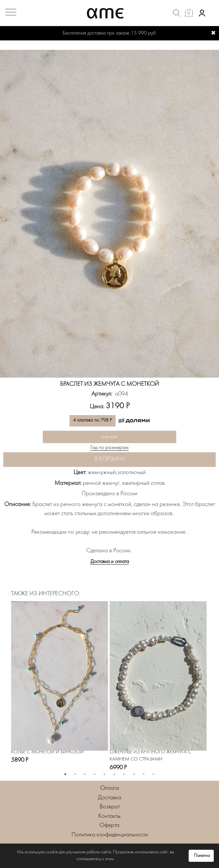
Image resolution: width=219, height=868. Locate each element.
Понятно (202, 856)
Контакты (109, 816)
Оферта (109, 825)
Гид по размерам (109, 448)
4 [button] (95, 774)
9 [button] (144, 774)
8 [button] (134, 774)
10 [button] (153, 774)
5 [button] (104, 774)
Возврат (110, 807)
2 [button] (75, 774)
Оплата (110, 788)
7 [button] (124, 774)
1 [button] (65, 774)
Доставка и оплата (110, 562)
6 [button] (114, 774)
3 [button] (85, 774)
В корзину (110, 459)
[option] (109, 214)
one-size (109, 437)
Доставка (110, 798)
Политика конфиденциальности (110, 835)
